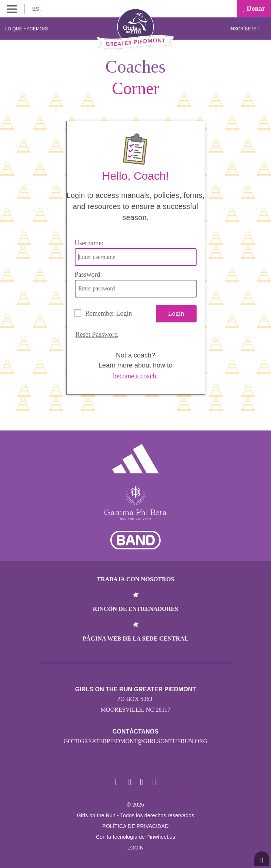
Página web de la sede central (135, 638)
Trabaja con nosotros (135, 579)
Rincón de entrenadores (136, 609)
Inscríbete (245, 29)
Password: (88, 275)
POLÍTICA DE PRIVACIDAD (135, 826)
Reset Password (97, 335)
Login (176, 313)
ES (37, 9)
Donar (254, 9)
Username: (89, 243)
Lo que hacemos (26, 29)
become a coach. (136, 376)
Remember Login (108, 313)
